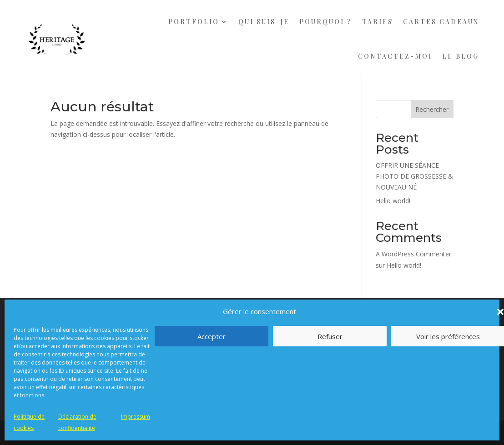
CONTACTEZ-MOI (395, 56)
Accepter (212, 336)
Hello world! (393, 201)
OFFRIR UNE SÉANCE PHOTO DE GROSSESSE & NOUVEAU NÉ (414, 176)
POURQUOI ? (326, 22)
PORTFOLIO (194, 22)
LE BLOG (461, 56)
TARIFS (378, 22)
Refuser (330, 336)
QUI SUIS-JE (264, 22)
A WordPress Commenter (413, 254)
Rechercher (432, 109)
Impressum (136, 417)
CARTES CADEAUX (441, 22)
